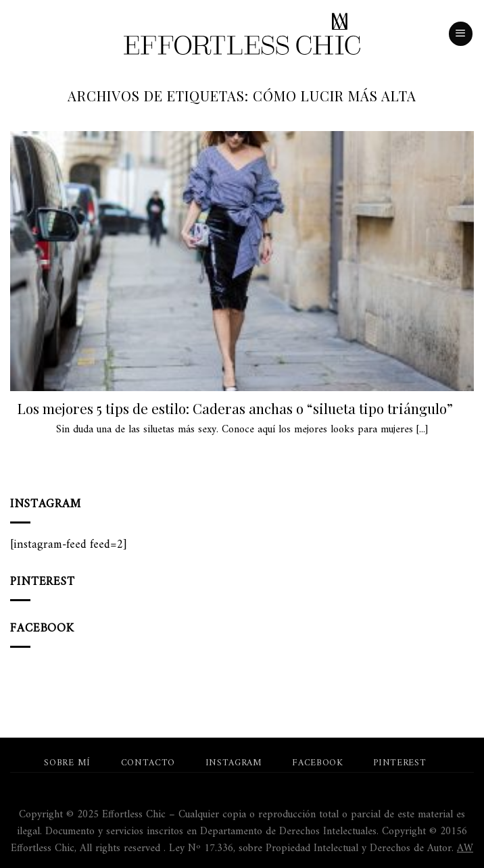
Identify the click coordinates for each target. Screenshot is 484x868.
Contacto (148, 763)
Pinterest (400, 763)
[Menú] (461, 34)
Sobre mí (67, 763)
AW (465, 848)
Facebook (317, 763)
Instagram (234, 763)
